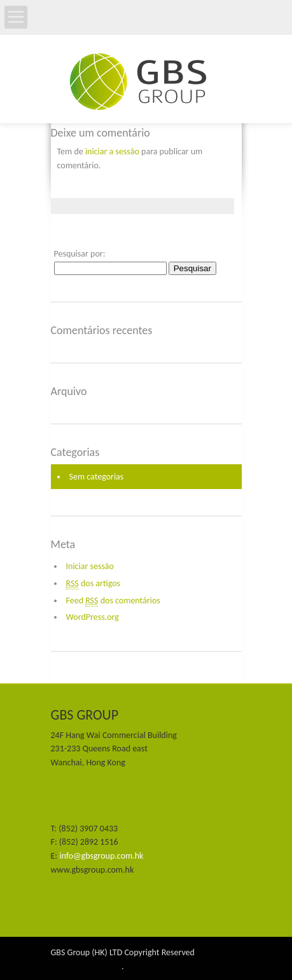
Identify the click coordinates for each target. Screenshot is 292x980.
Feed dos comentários (113, 601)
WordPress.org (93, 617)
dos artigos (94, 584)
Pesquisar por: (80, 254)
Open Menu (16, 17)
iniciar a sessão (112, 151)
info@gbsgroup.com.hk (101, 856)
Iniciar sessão (90, 566)
